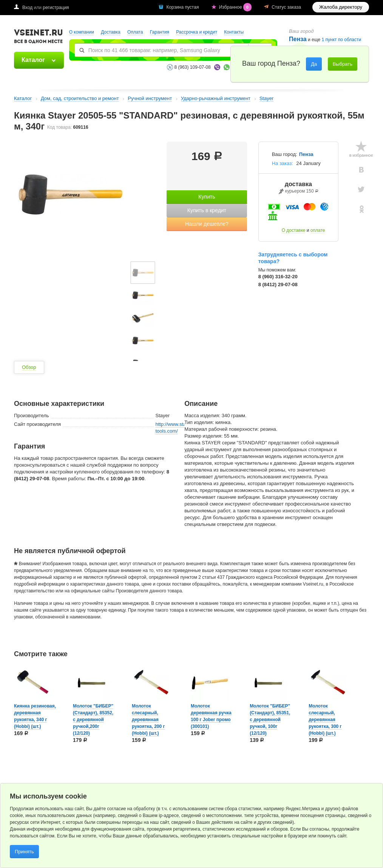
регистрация (56, 8)
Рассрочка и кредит (197, 32)
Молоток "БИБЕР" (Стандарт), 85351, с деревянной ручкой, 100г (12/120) (270, 720)
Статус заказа (286, 7)
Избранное (236, 7)
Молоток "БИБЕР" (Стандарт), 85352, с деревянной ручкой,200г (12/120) (93, 720)
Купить (207, 197)
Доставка (111, 32)
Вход (27, 8)
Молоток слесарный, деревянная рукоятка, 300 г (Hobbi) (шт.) (325, 720)
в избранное (361, 155)
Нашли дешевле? (207, 224)
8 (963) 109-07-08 (193, 67)
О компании (82, 32)
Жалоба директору (341, 7)
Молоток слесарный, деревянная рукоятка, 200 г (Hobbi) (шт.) (148, 720)
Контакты (234, 32)
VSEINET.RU (39, 37)
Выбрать (343, 64)
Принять (24, 852)
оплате (318, 230)
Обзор (29, 367)
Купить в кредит (207, 210)
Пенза (306, 154)
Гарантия (160, 32)
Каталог (33, 60)
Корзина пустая (183, 7)
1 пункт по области (342, 40)
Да (314, 64)
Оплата (135, 32)
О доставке (294, 230)
